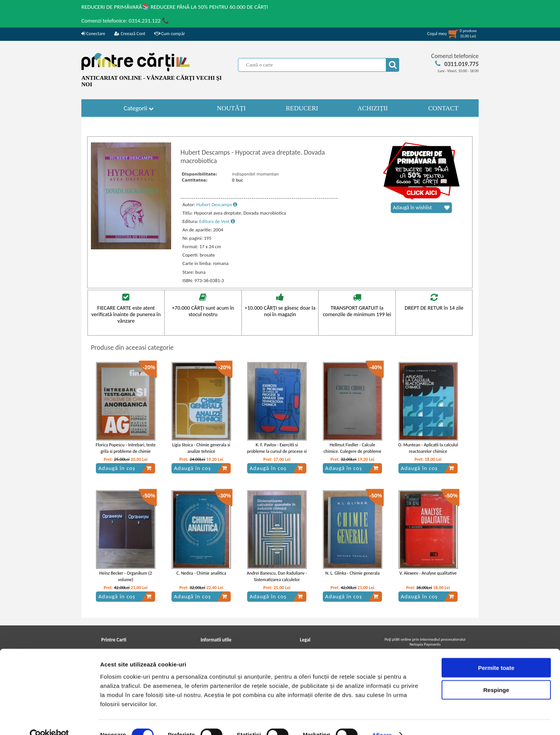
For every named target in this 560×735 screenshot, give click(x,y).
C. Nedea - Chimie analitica (201, 573)
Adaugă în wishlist (421, 208)
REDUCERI (302, 108)
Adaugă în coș (125, 468)
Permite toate (496, 653)
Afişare (382, 720)
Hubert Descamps (217, 204)
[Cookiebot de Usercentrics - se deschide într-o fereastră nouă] (49, 720)
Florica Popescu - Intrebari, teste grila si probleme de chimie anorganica (125, 451)
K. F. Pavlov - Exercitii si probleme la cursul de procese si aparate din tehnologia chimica (277, 451)
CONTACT (443, 108)
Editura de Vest (217, 221)
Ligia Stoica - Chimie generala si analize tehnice (201, 448)
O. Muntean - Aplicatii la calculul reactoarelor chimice (428, 448)
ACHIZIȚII (373, 108)
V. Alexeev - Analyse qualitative (428, 573)
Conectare (93, 34)
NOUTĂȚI (231, 108)
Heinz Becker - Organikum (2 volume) (126, 576)
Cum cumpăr (170, 34)
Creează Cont (130, 34)
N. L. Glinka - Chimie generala (353, 573)
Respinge (496, 675)
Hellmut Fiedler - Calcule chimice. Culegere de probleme (352, 448)
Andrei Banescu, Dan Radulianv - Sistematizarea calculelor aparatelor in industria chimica (277, 580)
